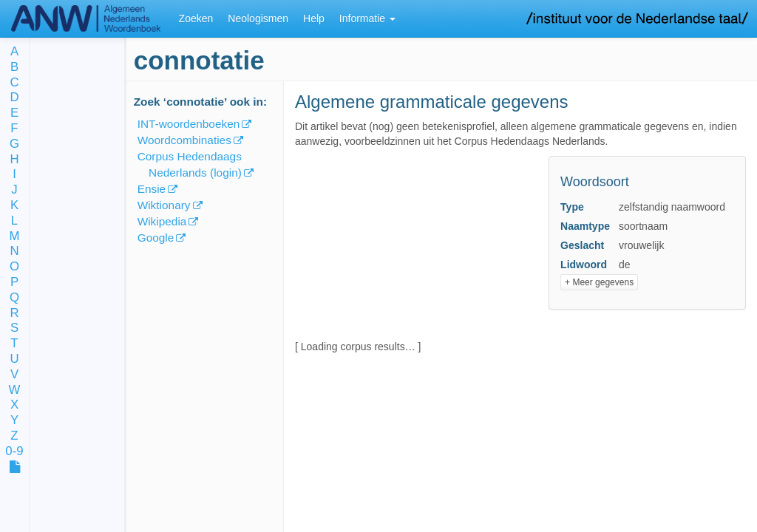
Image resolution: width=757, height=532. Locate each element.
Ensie (152, 189)
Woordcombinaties (184, 140)
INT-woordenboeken (189, 124)
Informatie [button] (367, 18)
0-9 (14, 452)
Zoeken (196, 18)
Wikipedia (162, 221)
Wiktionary (164, 205)
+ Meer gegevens (599, 282)
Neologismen (258, 18)
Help (314, 18)
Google (156, 238)
